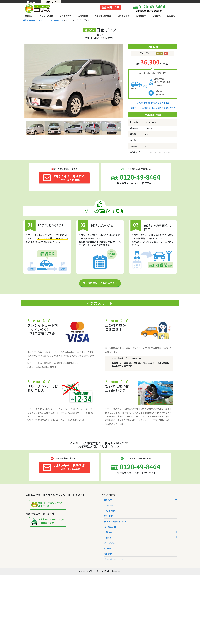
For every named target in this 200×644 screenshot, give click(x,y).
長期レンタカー (32, 2)
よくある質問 (124, 16)
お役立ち (171, 16)
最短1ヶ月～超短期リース (49, 505)
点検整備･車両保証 (103, 16)
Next (121, 81)
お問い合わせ (110, 543)
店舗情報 (157, 16)
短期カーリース (51, 2)
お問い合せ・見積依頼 (64, 178)
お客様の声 (141, 16)
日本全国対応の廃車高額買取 (49, 522)
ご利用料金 (83, 16)
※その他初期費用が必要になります (153, 103)
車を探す (29, 16)
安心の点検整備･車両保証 (115, 521)
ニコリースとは (46, 16)
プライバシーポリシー (114, 559)
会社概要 (108, 554)
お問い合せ (111, 7)
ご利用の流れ (66, 16)
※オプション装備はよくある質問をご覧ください (153, 108)
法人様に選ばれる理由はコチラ (100, 283)
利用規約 (108, 548)
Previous (26, 81)
